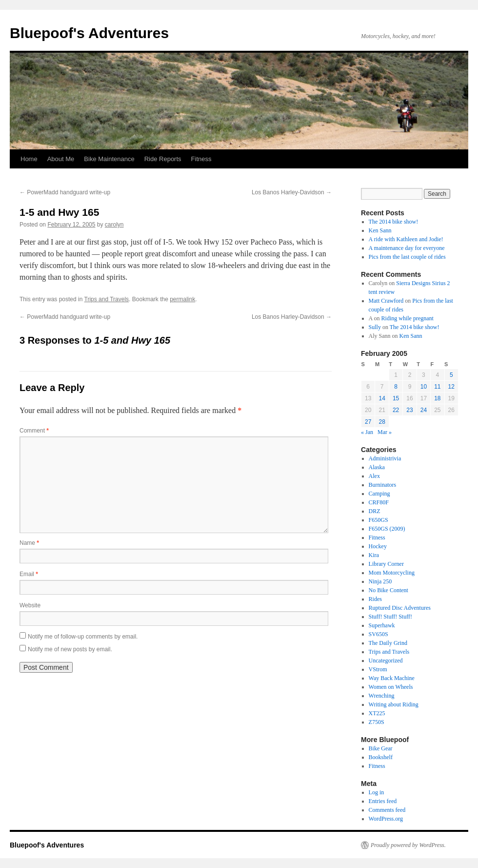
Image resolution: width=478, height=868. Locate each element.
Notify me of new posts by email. (70, 649)
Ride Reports (163, 159)
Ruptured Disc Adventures (400, 608)
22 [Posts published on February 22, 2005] (396, 410)
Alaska (377, 467)
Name (29, 543)
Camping (379, 494)
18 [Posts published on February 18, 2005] (437, 398)
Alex (374, 476)
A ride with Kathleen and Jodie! (406, 239)
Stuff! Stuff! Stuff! (390, 617)
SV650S (378, 634)
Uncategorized (386, 661)
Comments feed (387, 810)
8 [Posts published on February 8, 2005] (396, 387)
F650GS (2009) (387, 529)
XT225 (377, 713)
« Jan (367, 432)
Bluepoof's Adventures (89, 33)
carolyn (114, 225)
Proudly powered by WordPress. (408, 845)
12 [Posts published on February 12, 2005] (451, 387)
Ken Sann (380, 230)
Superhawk (382, 625)
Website (30, 605)
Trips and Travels (107, 299)
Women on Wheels (391, 687)
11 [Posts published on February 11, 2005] (437, 387)
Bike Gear (381, 748)
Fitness (201, 159)
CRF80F (379, 502)
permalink (182, 299)
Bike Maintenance (109, 159)
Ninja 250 (380, 581)
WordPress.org (386, 819)
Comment (34, 431)
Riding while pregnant (408, 318)
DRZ (375, 511)
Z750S (377, 722)
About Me (61, 159)
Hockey (378, 546)
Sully (375, 327)
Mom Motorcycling (392, 573)
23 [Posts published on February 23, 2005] (409, 410)
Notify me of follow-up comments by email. (83, 637)
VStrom (378, 669)
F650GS (378, 520)
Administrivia (385, 458)
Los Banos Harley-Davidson (292, 192)
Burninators (383, 485)
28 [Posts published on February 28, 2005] (382, 422)
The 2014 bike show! (394, 222)
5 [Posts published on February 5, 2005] (451, 375)
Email (29, 574)
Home (29, 159)
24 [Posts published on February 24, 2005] (424, 410)
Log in (377, 792)
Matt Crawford (386, 301)
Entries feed (383, 801)
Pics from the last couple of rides (407, 257)
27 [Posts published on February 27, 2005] (368, 422)
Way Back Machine (392, 678)
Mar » (385, 432)
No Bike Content (388, 590)
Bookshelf (381, 757)
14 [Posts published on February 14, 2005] (382, 398)
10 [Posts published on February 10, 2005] (424, 387)
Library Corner (386, 564)
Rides (375, 599)
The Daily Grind (388, 643)
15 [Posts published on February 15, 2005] (396, 398)
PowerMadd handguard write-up (65, 192)
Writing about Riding (394, 704)
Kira (374, 555)
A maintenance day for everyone (407, 248)
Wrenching (382, 696)
